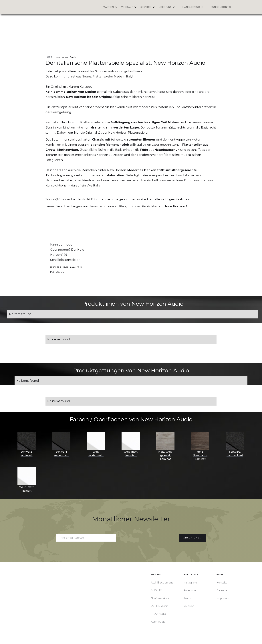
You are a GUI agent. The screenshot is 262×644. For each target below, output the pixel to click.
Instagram (190, 583)
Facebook (190, 590)
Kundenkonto (221, 7)
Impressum (224, 598)
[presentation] (147, 537)
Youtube (189, 606)
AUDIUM (157, 590)
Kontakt (222, 583)
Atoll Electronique (162, 583)
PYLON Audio (160, 606)
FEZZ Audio (158, 614)
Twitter (188, 598)
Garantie (222, 590)
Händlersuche (193, 7)
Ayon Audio (158, 622)
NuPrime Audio (161, 598)
